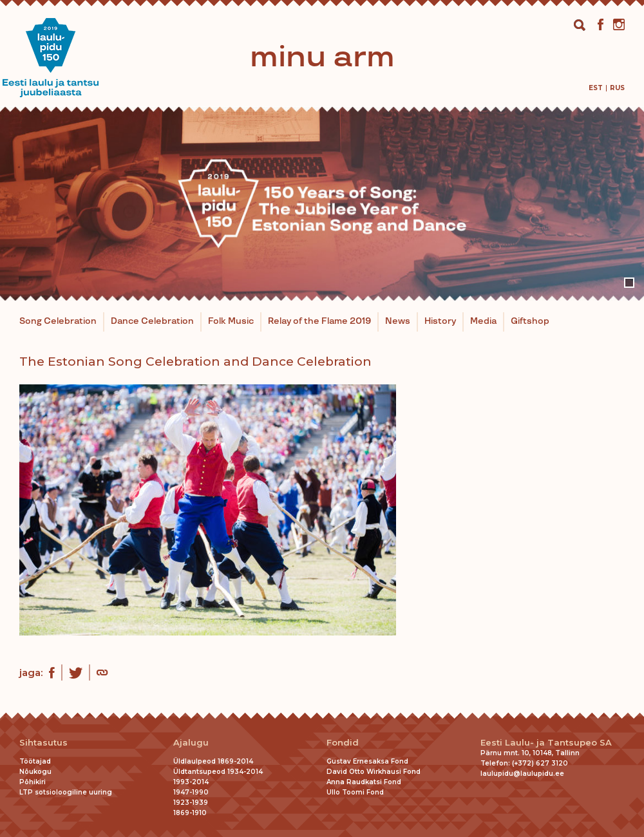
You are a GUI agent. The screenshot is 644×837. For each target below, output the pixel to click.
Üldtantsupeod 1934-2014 (218, 772)
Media (483, 321)
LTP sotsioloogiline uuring (66, 792)
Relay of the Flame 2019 (319, 321)
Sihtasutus (43, 743)
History (440, 321)
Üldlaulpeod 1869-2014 (213, 761)
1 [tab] (629, 283)
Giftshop (530, 321)
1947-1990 (191, 792)
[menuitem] (596, 88)
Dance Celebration (152, 321)
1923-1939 (191, 803)
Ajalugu (191, 743)
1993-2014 (191, 782)
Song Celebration (58, 321)
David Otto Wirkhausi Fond (374, 772)
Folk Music (231, 321)
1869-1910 (190, 813)
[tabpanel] (322, 203)
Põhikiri (33, 782)
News (398, 321)
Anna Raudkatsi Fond (364, 782)
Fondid (343, 743)
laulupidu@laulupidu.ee (522, 774)
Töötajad (35, 761)
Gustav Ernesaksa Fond (367, 761)
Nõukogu (35, 772)
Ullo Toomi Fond (355, 792)
